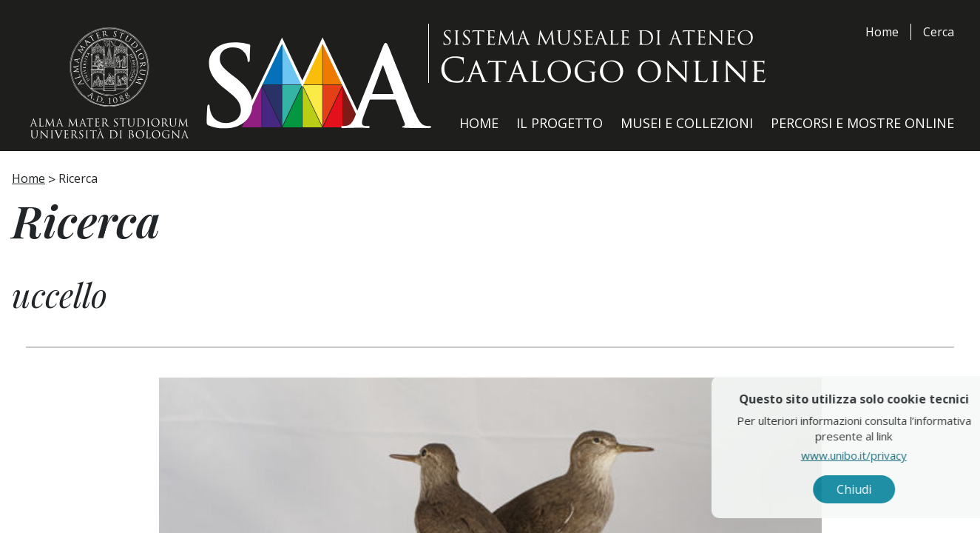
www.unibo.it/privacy (886, 455)
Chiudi (886, 489)
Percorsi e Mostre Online (862, 123)
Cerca (939, 32)
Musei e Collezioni (687, 123)
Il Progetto (560, 123)
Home (882, 32)
